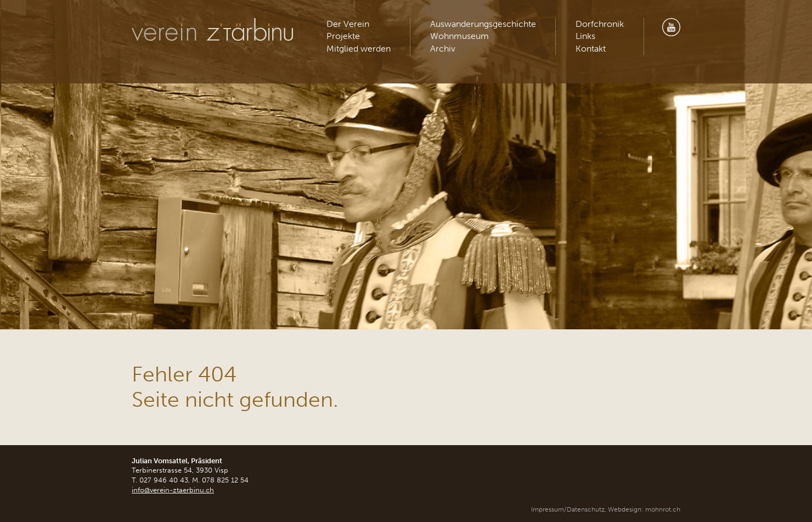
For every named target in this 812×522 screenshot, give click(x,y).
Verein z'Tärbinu (214, 30)
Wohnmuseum (459, 36)
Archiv (443, 49)
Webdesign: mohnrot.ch (644, 509)
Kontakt (591, 49)
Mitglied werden (359, 49)
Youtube (671, 27)
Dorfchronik (600, 24)
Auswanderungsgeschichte (483, 24)
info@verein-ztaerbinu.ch (173, 490)
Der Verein (348, 24)
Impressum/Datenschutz (568, 509)
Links (585, 36)
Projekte (343, 36)
